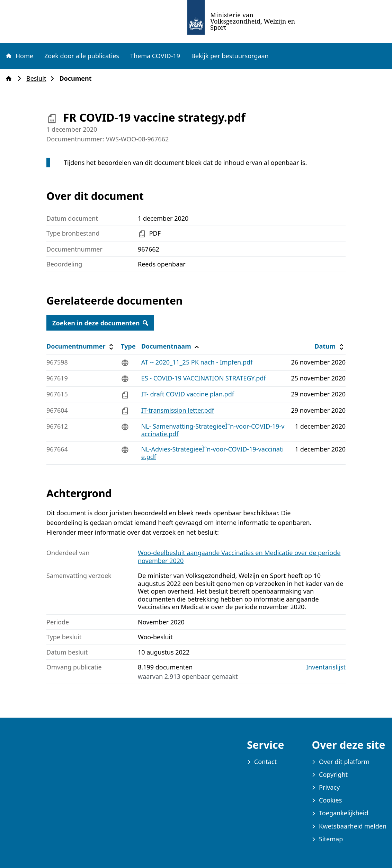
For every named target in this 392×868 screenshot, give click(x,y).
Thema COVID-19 (155, 56)
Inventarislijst (326, 667)
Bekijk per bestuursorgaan (230, 56)
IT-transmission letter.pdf (178, 410)
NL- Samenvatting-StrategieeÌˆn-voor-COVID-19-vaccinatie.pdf (213, 430)
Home (19, 56)
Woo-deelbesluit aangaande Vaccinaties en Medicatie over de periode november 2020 (239, 557)
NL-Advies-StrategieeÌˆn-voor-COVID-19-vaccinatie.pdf (212, 453)
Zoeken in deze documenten (100, 323)
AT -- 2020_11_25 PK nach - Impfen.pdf (197, 362)
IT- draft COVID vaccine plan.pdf (188, 394)
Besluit (38, 78)
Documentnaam (171, 346)
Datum (330, 346)
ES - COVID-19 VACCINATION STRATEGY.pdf (204, 378)
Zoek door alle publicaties (82, 56)
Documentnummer (81, 346)
